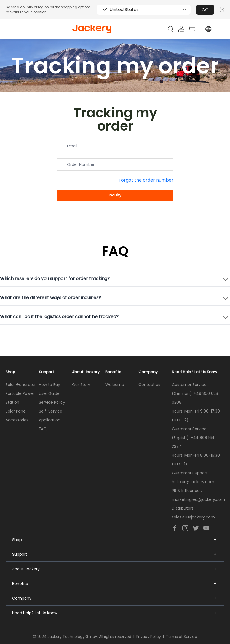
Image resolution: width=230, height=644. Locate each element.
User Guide (49, 393)
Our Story (81, 385)
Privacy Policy (149, 637)
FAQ (43, 429)
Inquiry (115, 195)
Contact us (149, 385)
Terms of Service (181, 637)
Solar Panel (16, 411)
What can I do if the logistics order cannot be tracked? (59, 317)
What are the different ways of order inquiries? (50, 298)
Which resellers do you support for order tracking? (55, 279)
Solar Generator (21, 385)
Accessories (17, 420)
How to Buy (50, 385)
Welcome (115, 385)
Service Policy (52, 402)
